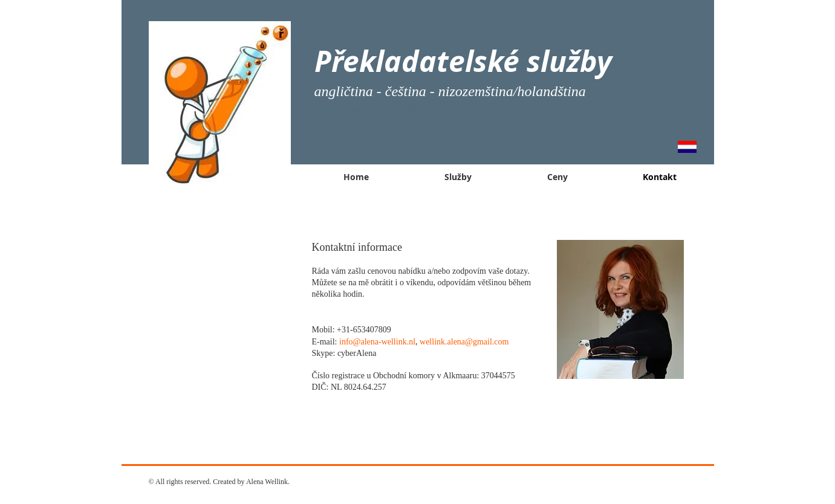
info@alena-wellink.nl (377, 342)
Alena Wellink (267, 482)
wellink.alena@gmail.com (464, 342)
